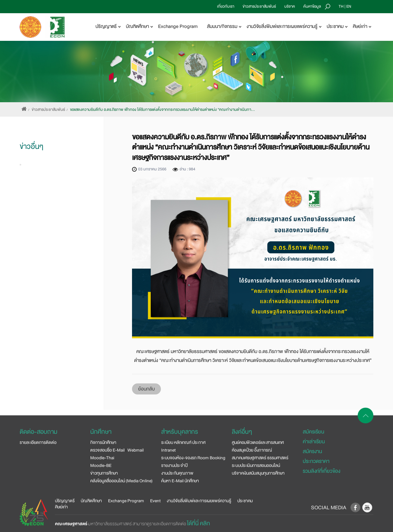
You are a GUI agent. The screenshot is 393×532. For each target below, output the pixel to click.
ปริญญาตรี (65, 501)
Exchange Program (178, 26)
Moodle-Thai (102, 458)
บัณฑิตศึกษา (91, 501)
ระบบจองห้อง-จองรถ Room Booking (193, 458)
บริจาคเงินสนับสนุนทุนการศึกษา (258, 473)
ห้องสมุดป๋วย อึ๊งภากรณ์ (252, 450)
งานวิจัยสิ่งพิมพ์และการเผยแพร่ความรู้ (199, 501)
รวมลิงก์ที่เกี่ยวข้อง (321, 471)
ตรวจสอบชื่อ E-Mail (107, 450)
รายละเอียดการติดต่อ (38, 442)
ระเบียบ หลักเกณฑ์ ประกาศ (183, 442)
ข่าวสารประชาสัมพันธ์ (259, 6)
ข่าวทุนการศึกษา (104, 473)
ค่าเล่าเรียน (314, 442)
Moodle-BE (101, 465)
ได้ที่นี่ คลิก (198, 523)
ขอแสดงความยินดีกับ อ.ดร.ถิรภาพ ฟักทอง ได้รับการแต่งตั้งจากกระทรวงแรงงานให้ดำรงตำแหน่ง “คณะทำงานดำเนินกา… (162, 110)
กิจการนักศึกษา (103, 442)
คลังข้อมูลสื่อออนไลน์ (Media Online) (121, 481)
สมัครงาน (312, 451)
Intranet (168, 450)
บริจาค (290, 6)
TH (341, 6)
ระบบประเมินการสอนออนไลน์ (256, 465)
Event (155, 501)
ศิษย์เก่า (61, 507)
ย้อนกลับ (146, 389)
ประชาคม (245, 501)
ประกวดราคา (316, 461)
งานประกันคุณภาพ (177, 473)
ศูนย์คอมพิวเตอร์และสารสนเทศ (258, 442)
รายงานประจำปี (174, 465)
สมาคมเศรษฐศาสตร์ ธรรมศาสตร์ (260, 458)
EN (349, 6)
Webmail (136, 450)
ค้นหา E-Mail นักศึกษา (180, 481)
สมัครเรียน (313, 432)
